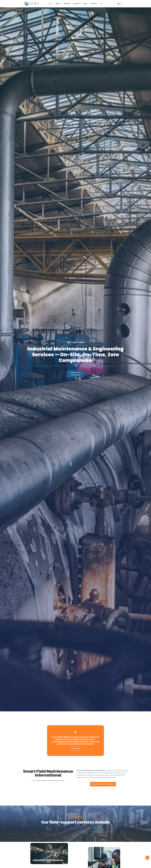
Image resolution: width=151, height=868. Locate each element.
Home (50, 4)
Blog (85, 4)
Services (67, 4)
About (58, 4)
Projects (77, 4)
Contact (94, 4)
